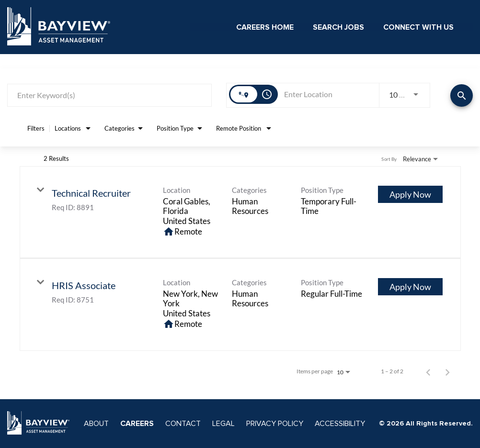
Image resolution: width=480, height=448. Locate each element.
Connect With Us (418, 27)
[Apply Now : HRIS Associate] (410, 287)
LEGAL (223, 424)
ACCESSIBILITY (340, 424)
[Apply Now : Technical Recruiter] (410, 194)
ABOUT (96, 424)
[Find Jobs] (462, 95)
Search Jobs (338, 27)
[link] (240, 212)
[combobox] (109, 95)
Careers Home (265, 27)
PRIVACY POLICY (275, 424)
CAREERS (137, 424)
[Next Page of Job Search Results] (447, 371)
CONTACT (183, 424)
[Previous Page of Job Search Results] (428, 371)
